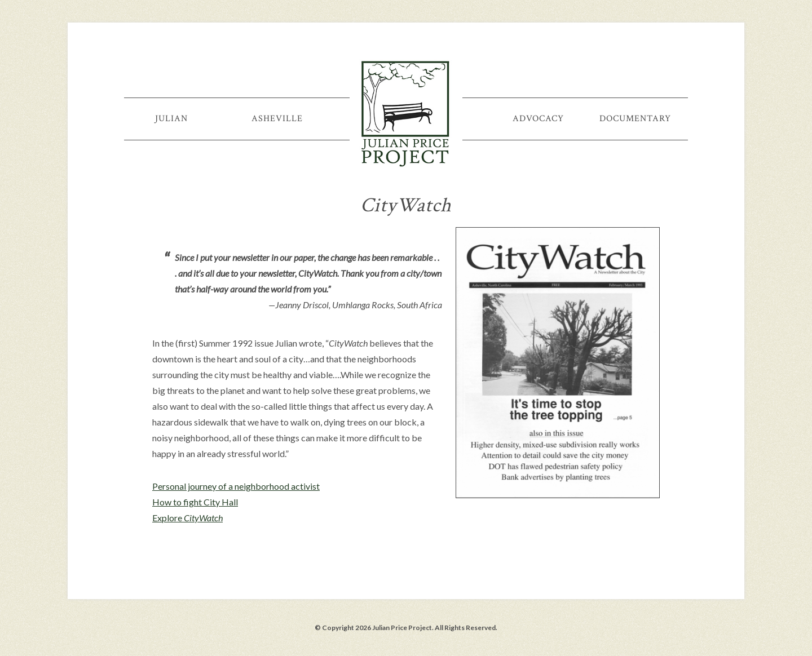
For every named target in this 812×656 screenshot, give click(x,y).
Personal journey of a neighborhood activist (236, 486)
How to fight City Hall (195, 502)
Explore (187, 518)
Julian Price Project (406, 113)
